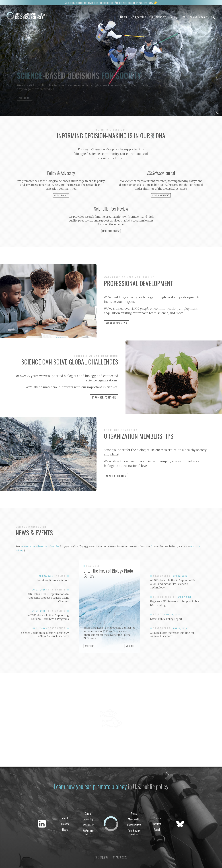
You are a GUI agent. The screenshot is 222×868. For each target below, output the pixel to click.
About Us (25, 109)
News (115, 17)
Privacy (157, 829)
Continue (89, 657)
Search (157, 841)
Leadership (88, 830)
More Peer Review (111, 242)
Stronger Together (104, 409)
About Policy (61, 207)
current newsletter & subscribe (41, 558)
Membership (132, 17)
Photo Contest (134, 836)
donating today (146, 2)
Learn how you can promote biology (90, 797)
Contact (157, 835)
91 (152, 558)
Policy (170, 17)
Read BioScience (161, 206)
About (65, 829)
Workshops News (117, 334)
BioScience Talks (88, 844)
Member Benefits (116, 487)
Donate (88, 824)
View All (130, 657)
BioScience (153, 17)
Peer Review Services (193, 17)
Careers (65, 835)
